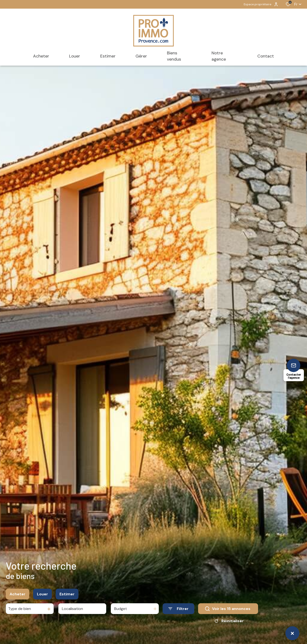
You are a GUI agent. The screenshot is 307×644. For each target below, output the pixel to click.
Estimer (67, 595)
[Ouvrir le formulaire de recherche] (178, 610)
